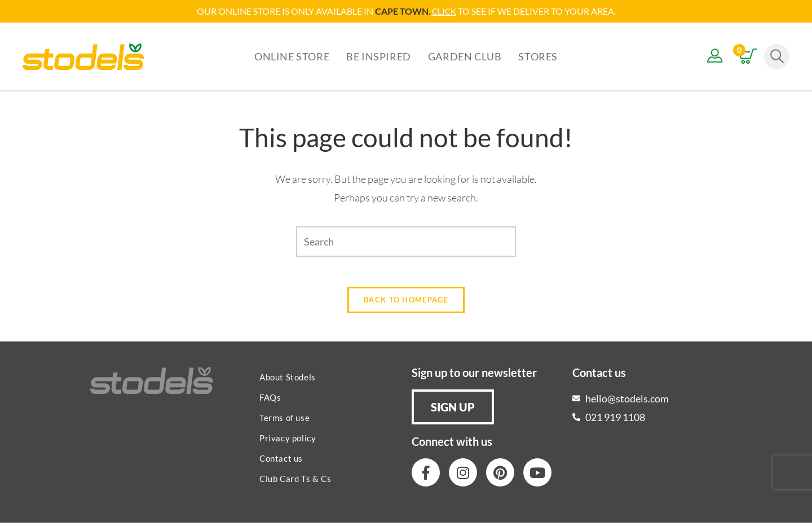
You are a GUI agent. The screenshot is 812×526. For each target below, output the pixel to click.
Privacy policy (288, 441)
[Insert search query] (406, 241)
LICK (447, 11)
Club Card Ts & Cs (295, 482)
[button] (453, 410)
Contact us (281, 462)
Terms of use (284, 421)
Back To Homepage (406, 303)
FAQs (270, 401)
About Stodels (288, 380)
